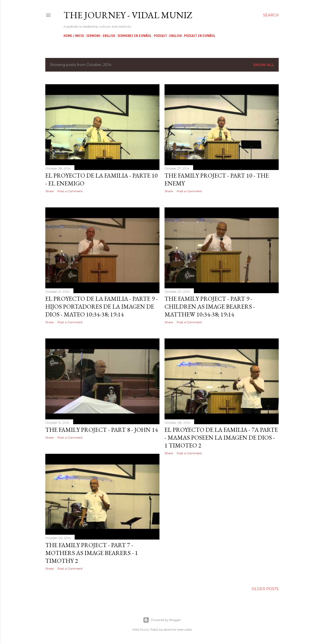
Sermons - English (101, 36)
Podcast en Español (200, 36)
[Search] (271, 15)
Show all (264, 65)
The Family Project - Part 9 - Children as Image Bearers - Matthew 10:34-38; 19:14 (210, 306)
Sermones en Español (135, 36)
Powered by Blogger (162, 620)
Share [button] (49, 191)
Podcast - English (168, 36)
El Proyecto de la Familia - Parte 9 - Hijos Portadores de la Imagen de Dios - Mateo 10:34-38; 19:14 (102, 306)
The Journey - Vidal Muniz (128, 15)
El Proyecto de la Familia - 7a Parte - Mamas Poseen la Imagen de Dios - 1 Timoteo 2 (221, 437)
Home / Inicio (74, 36)
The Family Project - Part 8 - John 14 (102, 430)
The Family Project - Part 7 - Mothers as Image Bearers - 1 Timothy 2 (92, 553)
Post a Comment (70, 191)
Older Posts (265, 589)
